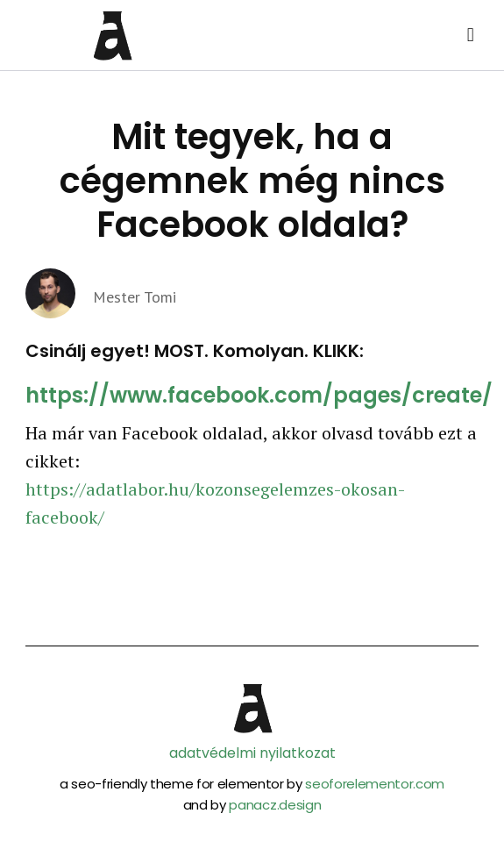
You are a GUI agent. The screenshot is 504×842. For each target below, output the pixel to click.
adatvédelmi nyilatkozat (252, 753)
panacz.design (275, 805)
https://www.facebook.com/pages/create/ (259, 395)
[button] (470, 36)
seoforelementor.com (375, 784)
